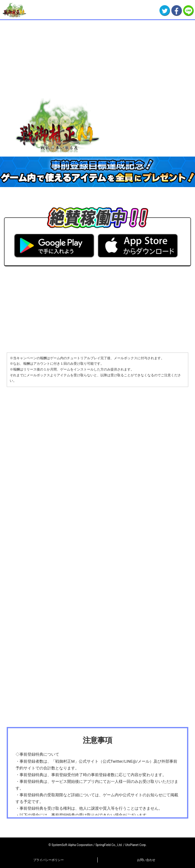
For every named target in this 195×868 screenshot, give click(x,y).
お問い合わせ (146, 860)
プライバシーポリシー (49, 860)
